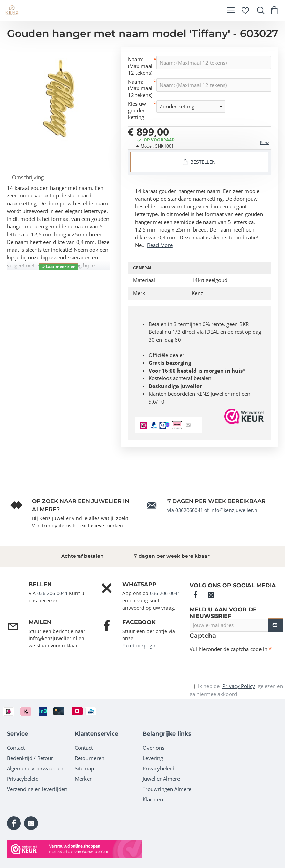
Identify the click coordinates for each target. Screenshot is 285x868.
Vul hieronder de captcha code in (228, 649)
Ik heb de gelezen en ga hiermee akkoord (236, 690)
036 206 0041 (52, 593)
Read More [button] (160, 245)
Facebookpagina (141, 646)
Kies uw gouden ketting (137, 110)
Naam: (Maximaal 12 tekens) (140, 66)
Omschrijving (28, 177)
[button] (59, 267)
